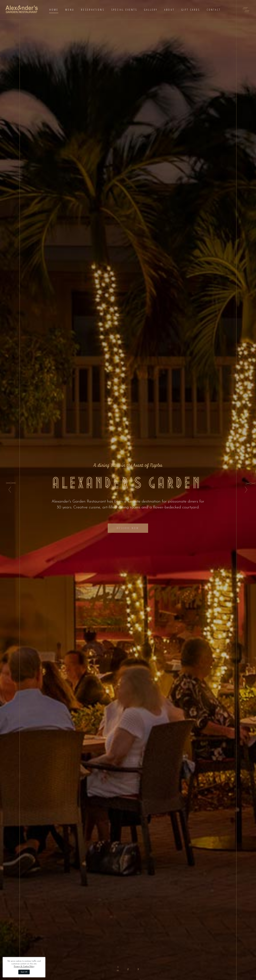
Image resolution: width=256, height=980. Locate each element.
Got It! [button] (24, 972)
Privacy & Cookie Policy (24, 966)
